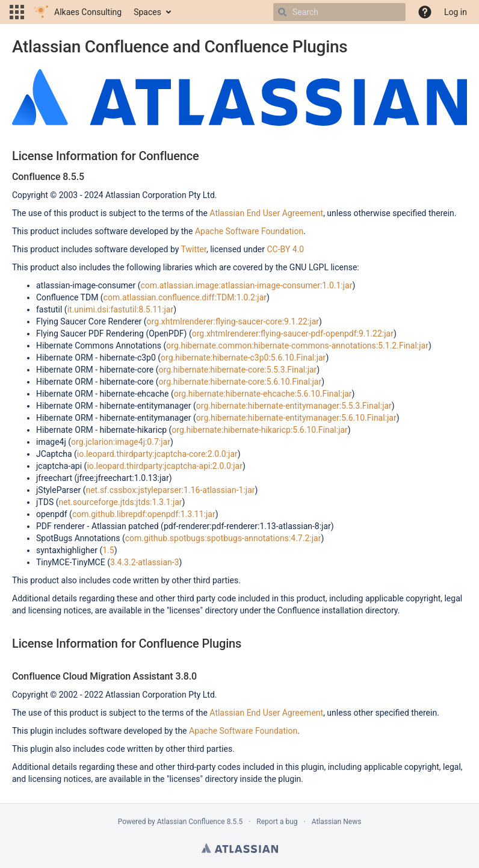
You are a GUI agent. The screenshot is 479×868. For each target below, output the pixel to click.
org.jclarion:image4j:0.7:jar (121, 442)
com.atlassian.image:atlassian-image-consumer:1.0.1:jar (246, 285)
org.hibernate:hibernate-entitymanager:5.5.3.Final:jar (294, 406)
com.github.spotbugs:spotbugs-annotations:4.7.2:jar (223, 538)
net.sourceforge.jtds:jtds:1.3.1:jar (120, 502)
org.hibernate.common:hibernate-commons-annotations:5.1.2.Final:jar (297, 346)
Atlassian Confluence (191, 822)
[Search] (282, 12)
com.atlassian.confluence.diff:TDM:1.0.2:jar (185, 297)
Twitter (194, 249)
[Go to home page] (78, 12)
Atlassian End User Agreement (266, 213)
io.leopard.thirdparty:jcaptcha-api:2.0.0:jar (165, 466)
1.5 (108, 550)
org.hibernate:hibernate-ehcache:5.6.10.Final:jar (263, 394)
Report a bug (277, 822)
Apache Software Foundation (249, 231)
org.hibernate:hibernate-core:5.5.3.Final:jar (238, 370)
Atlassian (240, 848)
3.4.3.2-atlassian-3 (145, 562)
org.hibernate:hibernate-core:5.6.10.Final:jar (240, 382)
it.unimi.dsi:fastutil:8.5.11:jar (121, 309)
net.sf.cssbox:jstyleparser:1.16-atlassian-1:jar (170, 490)
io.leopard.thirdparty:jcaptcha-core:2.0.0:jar (157, 454)
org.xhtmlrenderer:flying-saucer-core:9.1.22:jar (233, 321)
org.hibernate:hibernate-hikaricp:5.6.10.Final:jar (260, 430)
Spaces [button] (147, 12)
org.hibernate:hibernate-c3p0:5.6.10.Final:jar (243, 358)
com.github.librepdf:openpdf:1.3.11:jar (144, 514)
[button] (17, 12)
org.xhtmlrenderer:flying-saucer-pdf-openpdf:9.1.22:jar (293, 333)
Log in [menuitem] (456, 12)
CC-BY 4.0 (285, 249)
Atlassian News (337, 822)
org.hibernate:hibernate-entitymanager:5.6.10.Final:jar (296, 418)
